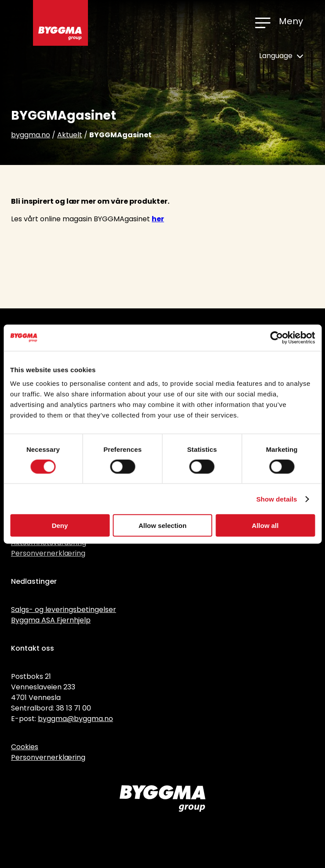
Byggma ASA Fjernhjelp (51, 620)
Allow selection (162, 526)
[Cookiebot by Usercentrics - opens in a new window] (276, 337)
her (158, 219)
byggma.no (31, 135)
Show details (277, 499)
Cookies (25, 747)
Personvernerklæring (48, 553)
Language (281, 56)
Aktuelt (70, 135)
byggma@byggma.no (75, 719)
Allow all (265, 526)
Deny (60, 526)
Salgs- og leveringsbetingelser (64, 610)
